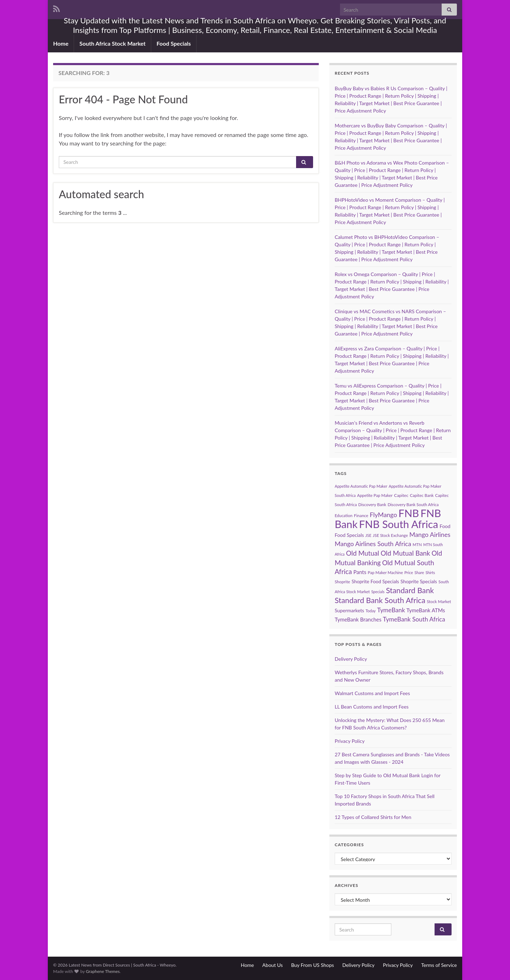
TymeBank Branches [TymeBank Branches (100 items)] (358, 619)
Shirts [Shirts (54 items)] (430, 572)
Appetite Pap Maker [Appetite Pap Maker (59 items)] (375, 495)
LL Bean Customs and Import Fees (372, 707)
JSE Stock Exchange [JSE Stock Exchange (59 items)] (390, 535)
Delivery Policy (351, 659)
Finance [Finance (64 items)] (361, 515)
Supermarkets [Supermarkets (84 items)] (349, 610)
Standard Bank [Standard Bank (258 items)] (410, 590)
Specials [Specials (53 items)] (378, 592)
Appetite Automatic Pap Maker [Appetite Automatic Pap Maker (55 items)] (361, 486)
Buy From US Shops (313, 965)
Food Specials (174, 43)
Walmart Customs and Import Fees (372, 693)
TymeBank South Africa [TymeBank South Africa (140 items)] (414, 619)
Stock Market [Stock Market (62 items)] (439, 601)
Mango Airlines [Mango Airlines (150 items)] (430, 535)
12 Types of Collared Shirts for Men (373, 817)
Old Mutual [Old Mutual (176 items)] (362, 553)
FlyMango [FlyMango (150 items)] (383, 515)
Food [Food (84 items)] (445, 526)
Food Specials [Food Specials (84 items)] (349, 535)
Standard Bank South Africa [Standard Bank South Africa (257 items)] (380, 600)
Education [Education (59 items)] (344, 515)
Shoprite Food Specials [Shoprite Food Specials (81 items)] (375, 581)
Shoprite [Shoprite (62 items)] (342, 582)
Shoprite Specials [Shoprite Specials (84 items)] (419, 581)
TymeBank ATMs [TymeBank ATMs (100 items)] (426, 610)
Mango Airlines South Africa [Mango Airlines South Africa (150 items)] (373, 544)
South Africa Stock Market (112, 43)
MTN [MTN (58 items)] (417, 545)
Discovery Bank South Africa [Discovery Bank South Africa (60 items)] (413, 505)
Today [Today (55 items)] (370, 611)
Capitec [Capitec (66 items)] (401, 495)
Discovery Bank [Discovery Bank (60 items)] (372, 505)
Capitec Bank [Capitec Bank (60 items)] (422, 495)
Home (61, 43)
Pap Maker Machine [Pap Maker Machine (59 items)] (385, 572)
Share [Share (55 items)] (419, 572)
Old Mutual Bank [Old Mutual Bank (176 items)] (406, 553)
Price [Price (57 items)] (409, 572)
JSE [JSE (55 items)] (369, 535)
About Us (273, 965)
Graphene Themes (103, 971)
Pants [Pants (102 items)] (360, 572)
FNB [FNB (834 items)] (409, 513)
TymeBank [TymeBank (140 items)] (391, 610)
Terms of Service (439, 965)
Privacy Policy (350, 741)
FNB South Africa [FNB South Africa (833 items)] (399, 524)
